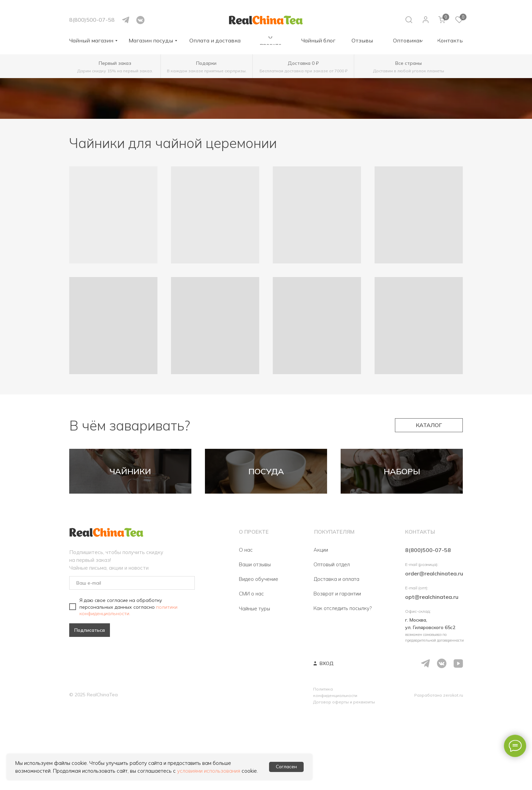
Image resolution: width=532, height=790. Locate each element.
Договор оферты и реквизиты (344, 779)
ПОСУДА (266, 510)
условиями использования (209, 771)
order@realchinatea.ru (434, 651)
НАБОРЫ (402, 510)
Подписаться (90, 708)
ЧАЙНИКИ (130, 510)
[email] (132, 660)
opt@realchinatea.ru (432, 674)
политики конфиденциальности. (128, 687)
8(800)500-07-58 (92, 20)
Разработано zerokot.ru (439, 773)
